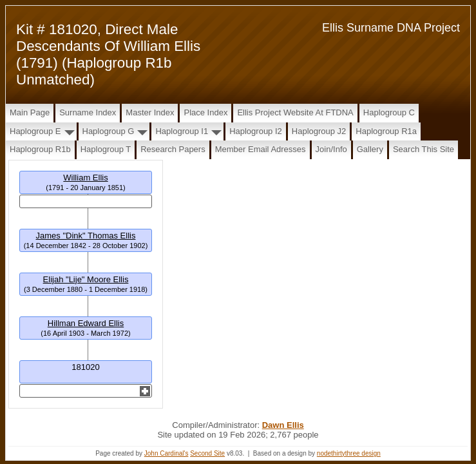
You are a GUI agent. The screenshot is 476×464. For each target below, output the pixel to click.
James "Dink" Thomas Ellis (86, 236)
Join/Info (331, 149)
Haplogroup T (106, 149)
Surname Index (88, 112)
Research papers (173, 149)
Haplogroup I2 (256, 131)
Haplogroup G (109, 131)
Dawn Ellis (283, 425)
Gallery (370, 149)
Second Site (207, 453)
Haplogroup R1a (386, 131)
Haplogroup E (35, 131)
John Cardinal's (167, 453)
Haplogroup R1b (40, 149)
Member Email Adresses (261, 149)
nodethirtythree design (349, 453)
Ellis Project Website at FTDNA (295, 112)
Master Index (150, 112)
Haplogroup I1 (182, 131)
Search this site (424, 149)
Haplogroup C (389, 112)
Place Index (205, 112)
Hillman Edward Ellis (86, 323)
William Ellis (85, 178)
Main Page (30, 112)
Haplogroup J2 (319, 131)
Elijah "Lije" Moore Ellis (86, 279)
